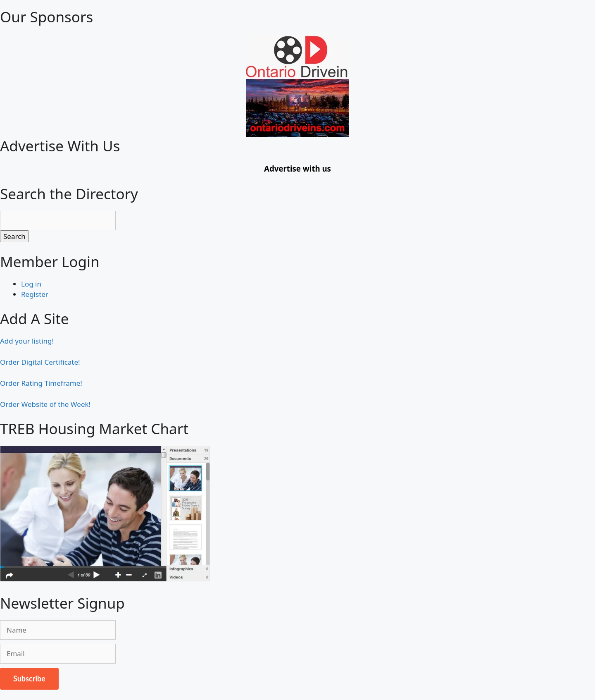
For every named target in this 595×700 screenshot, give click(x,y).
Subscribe (29, 678)
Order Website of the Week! (45, 404)
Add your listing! (27, 341)
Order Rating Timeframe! (41, 383)
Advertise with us (297, 168)
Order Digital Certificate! (40, 362)
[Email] (58, 654)
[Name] (58, 630)
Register (35, 294)
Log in (31, 284)
